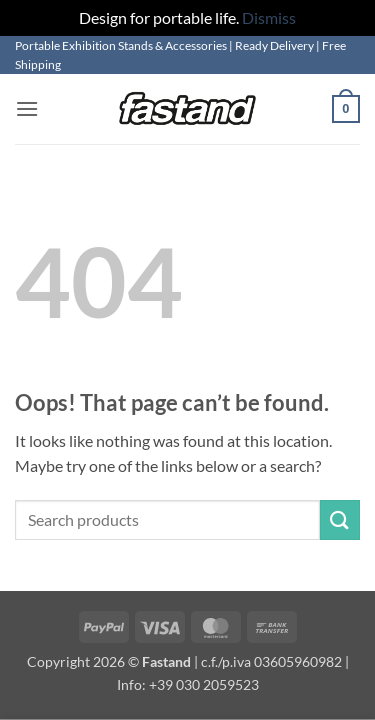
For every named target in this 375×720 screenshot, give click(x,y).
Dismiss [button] (269, 17)
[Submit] (340, 519)
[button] (27, 108)
